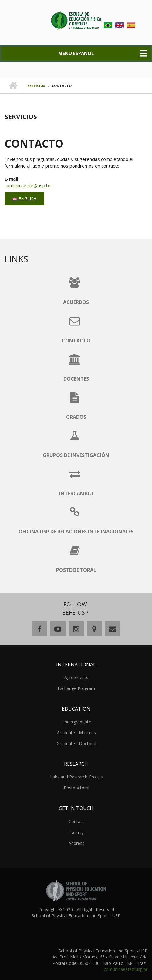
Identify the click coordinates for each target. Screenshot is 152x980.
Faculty (76, 832)
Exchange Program (76, 688)
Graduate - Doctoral (76, 743)
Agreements (76, 677)
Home (13, 86)
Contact (76, 821)
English (24, 199)
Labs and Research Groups (76, 777)
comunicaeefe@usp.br (28, 185)
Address (76, 843)
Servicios (36, 86)
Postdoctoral (76, 788)
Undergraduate (76, 722)
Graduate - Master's (76, 733)
